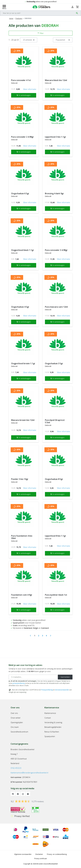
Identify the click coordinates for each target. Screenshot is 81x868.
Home (11, 18)
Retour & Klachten (52, 732)
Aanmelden (65, 677)
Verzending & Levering (53, 722)
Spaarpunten (50, 736)
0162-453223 (16, 768)
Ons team (15, 727)
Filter (40, 33)
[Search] (37, 13)
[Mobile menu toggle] (4, 7)
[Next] (51, 636)
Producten (19, 18)
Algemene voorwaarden (23, 854)
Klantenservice (50, 713)
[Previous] (30, 636)
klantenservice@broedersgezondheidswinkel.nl (29, 773)
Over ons (14, 713)
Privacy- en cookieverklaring (57, 854)
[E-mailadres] (33, 677)
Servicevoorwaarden (62, 690)
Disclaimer (39, 854)
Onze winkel (15, 718)
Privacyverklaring (47, 690)
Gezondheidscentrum (19, 732)
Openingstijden (17, 722)
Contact (48, 718)
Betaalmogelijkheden (53, 727)
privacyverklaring (19, 683)
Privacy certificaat (40, 859)
